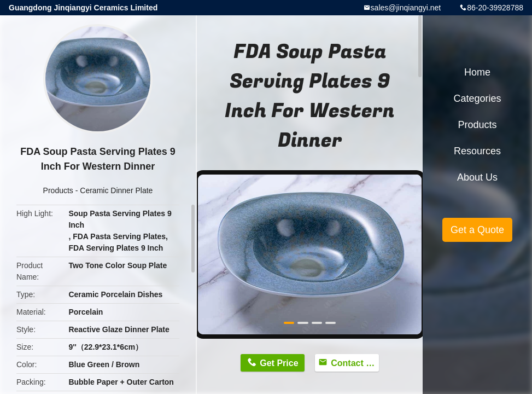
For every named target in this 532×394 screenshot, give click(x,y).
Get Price (279, 363)
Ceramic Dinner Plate (116, 190)
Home (477, 72)
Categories (477, 99)
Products (58, 190)
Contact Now (355, 363)
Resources (477, 151)
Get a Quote (477, 230)
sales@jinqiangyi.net (406, 8)
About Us (477, 177)
